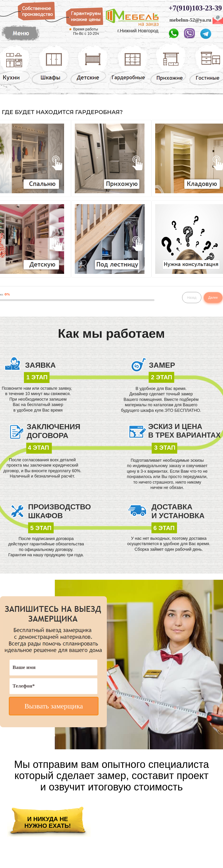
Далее (213, 298)
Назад (192, 298)
